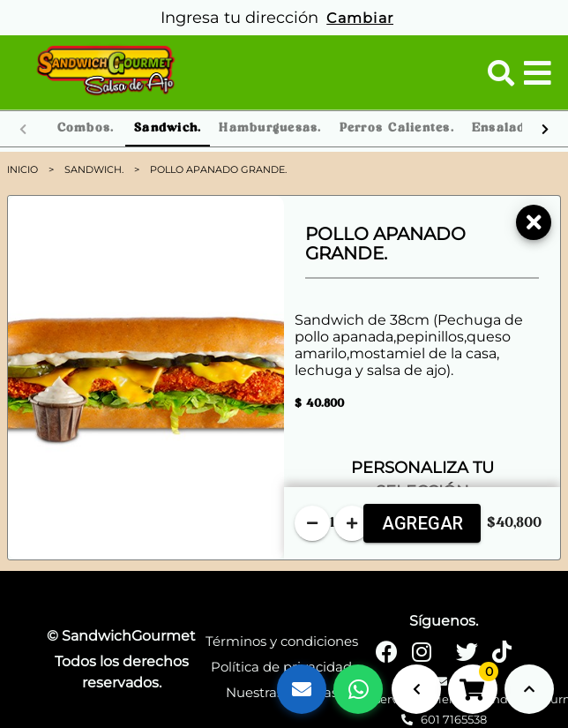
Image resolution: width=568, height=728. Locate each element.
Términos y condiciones (282, 641)
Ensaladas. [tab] (508, 128)
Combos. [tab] (86, 128)
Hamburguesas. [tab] (270, 128)
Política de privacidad (281, 667)
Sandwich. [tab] (168, 128)
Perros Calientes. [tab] (397, 128)
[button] (501, 73)
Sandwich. (94, 169)
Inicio (22, 169)
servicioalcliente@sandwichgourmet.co (444, 691)
